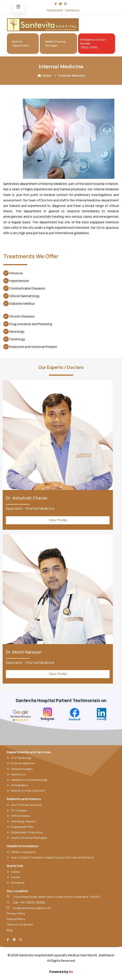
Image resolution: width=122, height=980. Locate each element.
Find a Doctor (55, 10)
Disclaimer (18, 883)
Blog (9, 930)
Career (16, 877)
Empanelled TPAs (22, 827)
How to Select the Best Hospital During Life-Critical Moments (52, 857)
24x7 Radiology (21, 758)
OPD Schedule (20, 816)
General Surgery (22, 769)
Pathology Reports (24, 821)
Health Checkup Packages (29, 838)
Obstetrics (18, 774)
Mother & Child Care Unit (28, 791)
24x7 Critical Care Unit (26, 805)
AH (71, 972)
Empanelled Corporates (27, 832)
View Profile (58, 520)
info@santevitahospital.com (32, 908)
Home (44, 76)
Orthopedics (19, 785)
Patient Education (23, 852)
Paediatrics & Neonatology (29, 780)
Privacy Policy (16, 913)
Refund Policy (16, 919)
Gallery (16, 872)
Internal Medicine (23, 763)
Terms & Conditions (20, 924)
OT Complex (19, 810)
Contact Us (72, 10)
